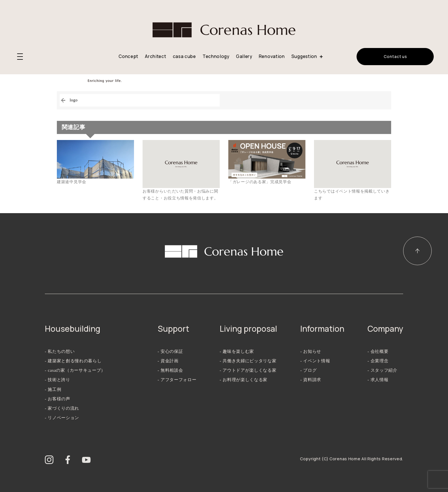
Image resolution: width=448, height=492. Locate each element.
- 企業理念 (378, 361)
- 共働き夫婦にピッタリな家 (248, 361)
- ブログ (308, 370)
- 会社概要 (378, 351)
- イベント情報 (315, 361)
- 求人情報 (378, 380)
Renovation (272, 56)
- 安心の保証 (170, 351)
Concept (128, 56)
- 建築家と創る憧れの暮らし (73, 361)
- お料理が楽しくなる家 (244, 380)
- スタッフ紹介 (382, 370)
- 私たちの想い (60, 351)
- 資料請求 (311, 380)
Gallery (244, 56)
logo (74, 100)
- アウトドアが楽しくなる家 (248, 370)
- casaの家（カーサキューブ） (75, 370)
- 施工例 (53, 389)
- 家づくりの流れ (62, 408)
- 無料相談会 (170, 370)
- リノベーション (62, 418)
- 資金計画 (168, 361)
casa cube (184, 56)
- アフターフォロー (177, 380)
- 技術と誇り (58, 380)
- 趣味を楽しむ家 (237, 351)
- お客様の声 (58, 399)
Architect (155, 56)
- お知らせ (311, 351)
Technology (216, 56)
